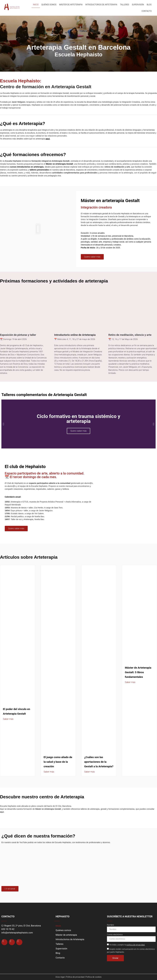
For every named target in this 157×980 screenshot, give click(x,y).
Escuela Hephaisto (13, 161)
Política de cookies (94, 977)
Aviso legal (60, 977)
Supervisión (138, 5)
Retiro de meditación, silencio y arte (130, 335)
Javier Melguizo (18, 102)
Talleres (124, 5)
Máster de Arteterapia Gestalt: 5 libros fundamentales (138, 672)
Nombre (110, 925)
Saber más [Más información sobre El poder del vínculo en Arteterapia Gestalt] (8, 719)
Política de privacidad (75, 977)
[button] (38, 229)
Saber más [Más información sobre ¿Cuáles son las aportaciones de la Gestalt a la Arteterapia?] (90, 772)
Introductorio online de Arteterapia (75, 335)
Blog (149, 5)
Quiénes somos (49, 5)
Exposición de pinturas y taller (18, 335)
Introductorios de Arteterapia (101, 5)
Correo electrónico (115, 935)
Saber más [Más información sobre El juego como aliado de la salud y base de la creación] (49, 772)
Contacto (147, 11)
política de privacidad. (136, 945)
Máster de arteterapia (71, 5)
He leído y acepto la (127, 945)
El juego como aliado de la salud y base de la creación (58, 762)
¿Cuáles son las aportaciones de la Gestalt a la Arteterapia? (99, 762)
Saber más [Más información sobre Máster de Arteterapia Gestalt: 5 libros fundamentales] (130, 682)
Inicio (36, 5)
